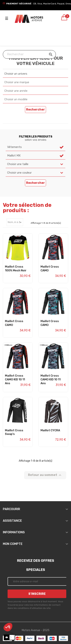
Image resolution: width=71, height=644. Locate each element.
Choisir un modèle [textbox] (16, 99)
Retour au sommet (45, 475)
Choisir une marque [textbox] (17, 82)
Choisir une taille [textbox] (18, 164)
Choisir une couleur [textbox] (19, 173)
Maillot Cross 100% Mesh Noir (16, 269)
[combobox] (35, 74)
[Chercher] (29, 54)
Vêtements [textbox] (14, 147)
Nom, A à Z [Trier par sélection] (15, 222)
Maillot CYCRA (50, 430)
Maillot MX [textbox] (14, 156)
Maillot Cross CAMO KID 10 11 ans (15, 379)
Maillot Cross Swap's (14, 432)
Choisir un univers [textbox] (16, 74)
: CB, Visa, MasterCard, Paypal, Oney (39, 4)
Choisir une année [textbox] (16, 91)
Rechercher (35, 109)
